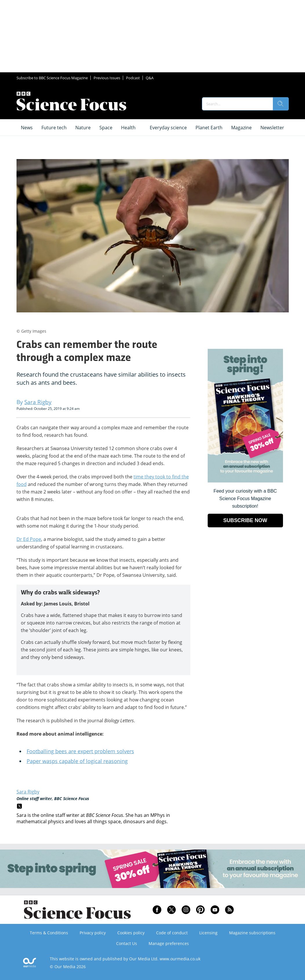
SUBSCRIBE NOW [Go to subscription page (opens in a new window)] (245, 520)
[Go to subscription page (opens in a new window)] (245, 481)
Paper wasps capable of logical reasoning (77, 761)
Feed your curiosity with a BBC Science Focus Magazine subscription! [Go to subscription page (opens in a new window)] (245, 499)
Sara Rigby (28, 792)
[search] (281, 104)
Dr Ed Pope (29, 539)
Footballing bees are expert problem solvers (80, 751)
